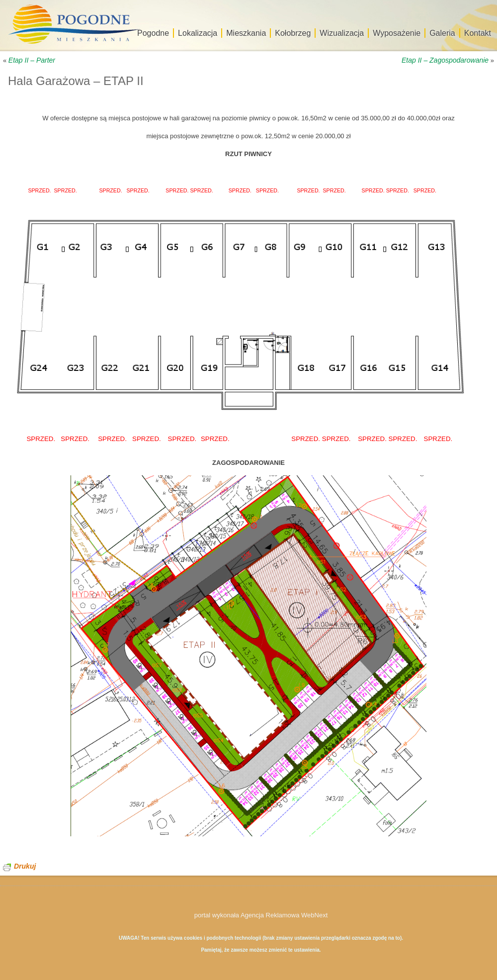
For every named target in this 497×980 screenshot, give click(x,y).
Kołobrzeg (293, 33)
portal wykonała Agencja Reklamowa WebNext (261, 915)
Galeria (442, 33)
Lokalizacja (198, 33)
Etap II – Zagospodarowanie (445, 60)
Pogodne (153, 33)
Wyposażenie (397, 33)
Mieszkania (246, 33)
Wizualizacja (342, 33)
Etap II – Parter (32, 60)
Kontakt (478, 33)
